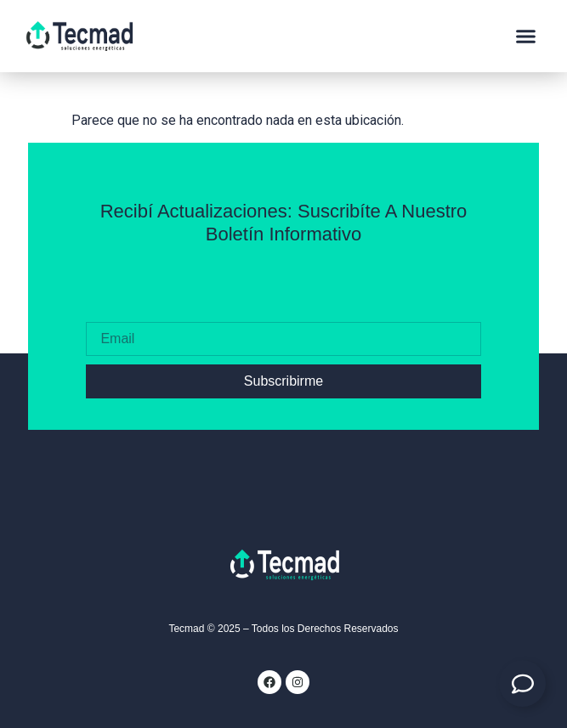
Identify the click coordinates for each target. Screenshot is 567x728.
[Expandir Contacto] (522, 683)
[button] (526, 37)
